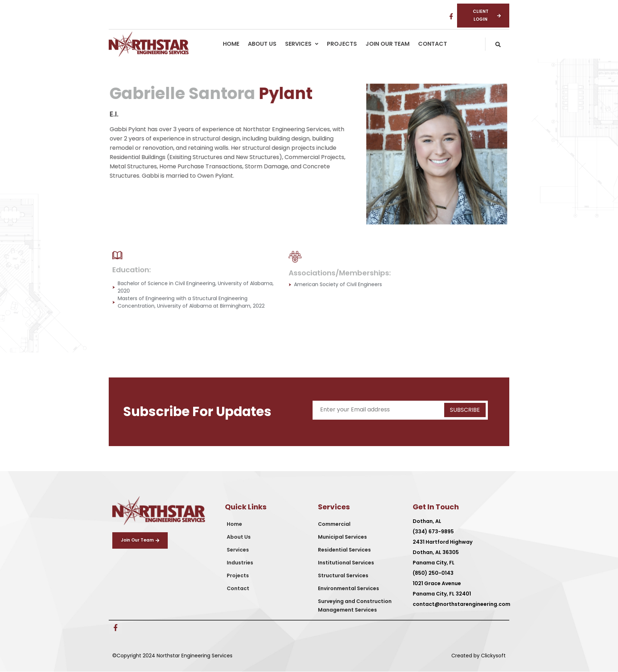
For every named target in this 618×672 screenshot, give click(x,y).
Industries (240, 563)
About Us (262, 44)
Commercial (334, 524)
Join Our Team (388, 44)
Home (231, 44)
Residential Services (344, 550)
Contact (433, 44)
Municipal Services (342, 537)
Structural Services (343, 576)
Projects (342, 44)
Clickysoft (493, 656)
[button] (302, 44)
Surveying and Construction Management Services (355, 606)
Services (302, 44)
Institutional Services (346, 563)
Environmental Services (349, 589)
